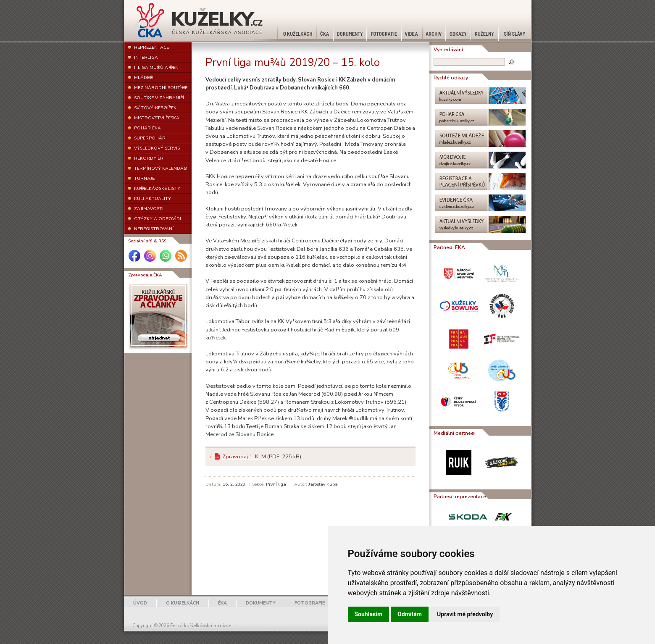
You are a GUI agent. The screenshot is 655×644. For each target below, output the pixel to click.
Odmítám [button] (410, 614)
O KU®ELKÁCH (183, 603)
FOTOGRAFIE (310, 603)
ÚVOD (140, 603)
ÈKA (222, 603)
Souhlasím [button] (369, 614)
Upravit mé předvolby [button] (465, 614)
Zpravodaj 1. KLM (244, 457)
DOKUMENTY (261, 603)
